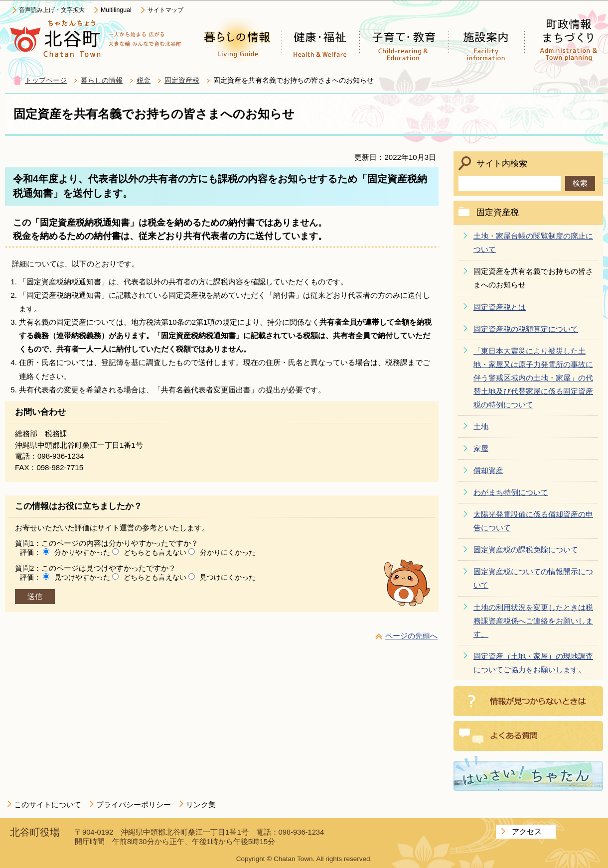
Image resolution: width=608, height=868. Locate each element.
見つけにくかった (228, 577)
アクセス (527, 831)
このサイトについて (48, 805)
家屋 (481, 448)
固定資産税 (182, 80)
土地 (481, 427)
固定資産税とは (500, 307)
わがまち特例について (511, 492)
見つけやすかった (82, 577)
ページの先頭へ (411, 636)
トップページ (46, 80)
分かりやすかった (82, 552)
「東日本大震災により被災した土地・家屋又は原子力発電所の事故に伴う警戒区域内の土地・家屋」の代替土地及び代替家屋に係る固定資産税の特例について (533, 378)
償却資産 (488, 470)
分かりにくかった (228, 552)
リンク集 (201, 805)
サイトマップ (165, 10)
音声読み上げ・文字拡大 (52, 10)
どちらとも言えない (155, 552)
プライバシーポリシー (134, 805)
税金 (144, 80)
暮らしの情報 (102, 80)
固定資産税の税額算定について (526, 329)
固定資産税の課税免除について (526, 550)
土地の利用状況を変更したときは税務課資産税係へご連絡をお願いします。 (533, 621)
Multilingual (116, 10)
